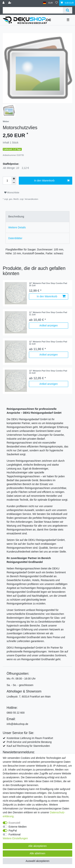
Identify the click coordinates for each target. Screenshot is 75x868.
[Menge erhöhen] (14, 179)
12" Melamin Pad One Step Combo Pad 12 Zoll (48, 343)
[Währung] (51, 3)
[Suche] (68, 10)
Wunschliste (12, 193)
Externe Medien (18, 827)
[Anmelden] (4, 3)
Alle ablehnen (37, 853)
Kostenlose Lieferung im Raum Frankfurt (30, 738)
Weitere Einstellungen (15, 838)
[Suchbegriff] (33, 10)
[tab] (37, 217)
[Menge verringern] (14, 183)
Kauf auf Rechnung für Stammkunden (28, 746)
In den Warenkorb (52, 181)
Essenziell (14, 823)
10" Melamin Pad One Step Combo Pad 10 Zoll (48, 284)
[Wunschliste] (57, 3)
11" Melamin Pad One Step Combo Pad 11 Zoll (48, 313)
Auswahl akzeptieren (37, 861)
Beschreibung (16, 216)
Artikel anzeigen (49, 325)
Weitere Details (17, 227)
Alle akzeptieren (38, 846)
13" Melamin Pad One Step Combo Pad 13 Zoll (48, 372)
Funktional (15, 834)
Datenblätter (15, 238)
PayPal (13, 831)
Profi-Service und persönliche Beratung (29, 742)
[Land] (45, 3)
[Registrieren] (10, 3)
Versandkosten (31, 199)
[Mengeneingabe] (7, 181)
